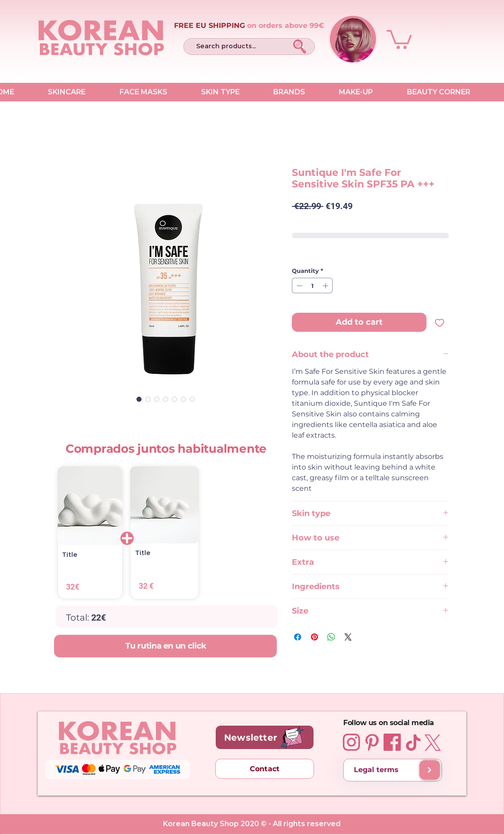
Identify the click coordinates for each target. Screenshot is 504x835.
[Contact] (265, 769)
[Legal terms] (393, 770)
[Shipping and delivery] (430, 770)
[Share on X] (348, 637)
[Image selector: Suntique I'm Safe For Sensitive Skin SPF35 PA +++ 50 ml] (139, 399)
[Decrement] (299, 286)
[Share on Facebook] (298, 637)
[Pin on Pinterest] (314, 637)
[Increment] (326, 286)
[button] (399, 39)
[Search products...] (235, 47)
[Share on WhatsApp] (331, 637)
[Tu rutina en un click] (165, 646)
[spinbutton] (312, 286)
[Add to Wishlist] (440, 322)
